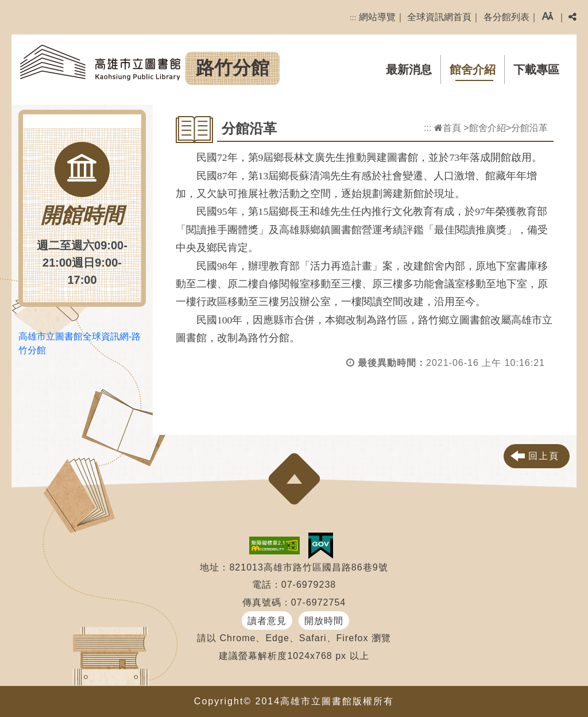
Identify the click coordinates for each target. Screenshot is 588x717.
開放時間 (324, 621)
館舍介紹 (473, 70)
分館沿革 (529, 128)
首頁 (448, 128)
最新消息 (409, 70)
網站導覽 (377, 17)
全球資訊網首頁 (439, 17)
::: (353, 18)
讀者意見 (267, 621)
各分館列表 (506, 17)
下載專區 (536, 70)
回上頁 (544, 456)
